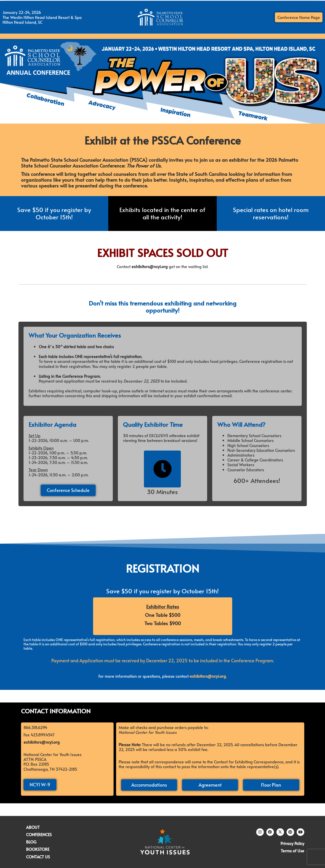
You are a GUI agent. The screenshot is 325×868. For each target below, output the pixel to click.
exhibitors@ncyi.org (150, 266)
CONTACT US (38, 857)
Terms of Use (292, 851)
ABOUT (33, 827)
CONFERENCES (39, 834)
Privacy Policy (292, 843)
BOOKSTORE (38, 849)
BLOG (31, 842)
